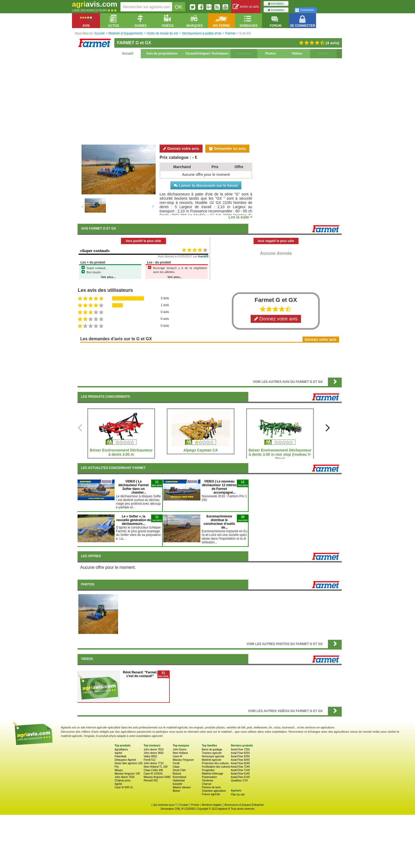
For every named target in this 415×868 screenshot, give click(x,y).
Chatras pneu (123, 780)
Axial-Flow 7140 (240, 770)
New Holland (180, 753)
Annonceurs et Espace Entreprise (244, 805)
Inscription (276, 4)
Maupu (119, 770)
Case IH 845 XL (124, 787)
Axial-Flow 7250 (240, 750)
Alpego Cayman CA (201, 450)
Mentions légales (212, 805)
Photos (271, 53)
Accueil (128, 53)
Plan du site (238, 795)
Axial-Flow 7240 (240, 767)
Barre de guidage (212, 750)
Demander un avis (227, 149)
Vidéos (297, 53)
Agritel (118, 753)
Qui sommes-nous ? (165, 805)
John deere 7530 (125, 777)
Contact (184, 805)
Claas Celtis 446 (153, 770)
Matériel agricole (211, 760)
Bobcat (177, 774)
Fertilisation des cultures (216, 767)
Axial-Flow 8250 (240, 753)
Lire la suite (240, 217)
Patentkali (120, 756)
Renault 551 (151, 780)
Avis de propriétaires (162, 53)
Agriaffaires (121, 750)
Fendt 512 (150, 760)
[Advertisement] (210, 101)
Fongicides (208, 770)
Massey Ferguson (183, 760)
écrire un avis (246, 7)
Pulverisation (209, 777)
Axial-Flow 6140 (240, 774)
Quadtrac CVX (239, 780)
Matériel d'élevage (212, 774)
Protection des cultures (215, 763)
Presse (195, 805)
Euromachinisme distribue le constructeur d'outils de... (219, 522)
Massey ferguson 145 (127, 774)
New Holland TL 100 (156, 767)
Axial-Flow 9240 (240, 760)
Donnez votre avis (181, 149)
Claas (176, 767)
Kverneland (180, 777)
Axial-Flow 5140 (240, 777)
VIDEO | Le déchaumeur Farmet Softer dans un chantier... (134, 487)
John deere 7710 (154, 763)
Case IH (178, 756)
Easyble (178, 784)
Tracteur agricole (212, 753)
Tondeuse (207, 780)
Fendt (176, 763)
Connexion (276, 10)
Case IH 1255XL (153, 774)
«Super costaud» (95, 251)
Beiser (177, 791)
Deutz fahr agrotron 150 (129, 763)
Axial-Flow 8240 (240, 763)
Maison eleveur (182, 787)
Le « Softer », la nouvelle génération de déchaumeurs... (134, 520)
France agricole (211, 794)
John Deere (180, 750)
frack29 (203, 256)
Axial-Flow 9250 (240, 756)
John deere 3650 (154, 753)
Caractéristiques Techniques (207, 53)
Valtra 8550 (150, 756)
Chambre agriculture (214, 791)
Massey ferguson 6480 (157, 777)
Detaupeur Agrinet (125, 760)
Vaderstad (179, 780)
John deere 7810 (154, 750)
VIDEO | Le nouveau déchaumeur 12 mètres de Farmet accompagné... (219, 487)
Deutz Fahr (179, 770)
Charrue (206, 784)
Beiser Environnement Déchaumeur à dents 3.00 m (121, 452)
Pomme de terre (211, 787)
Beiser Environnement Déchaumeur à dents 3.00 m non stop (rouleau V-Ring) (280, 454)
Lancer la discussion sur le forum (206, 185)
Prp (117, 767)
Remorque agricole (213, 756)
